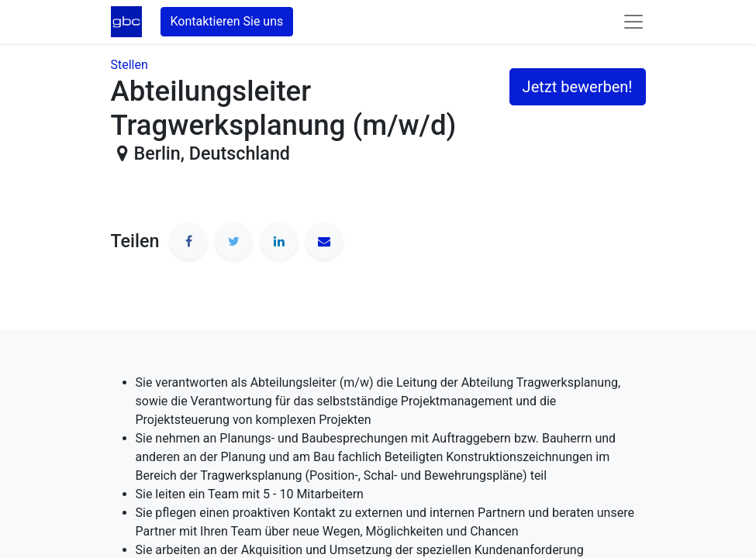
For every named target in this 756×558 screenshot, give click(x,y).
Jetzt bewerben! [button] (578, 87)
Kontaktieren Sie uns (227, 21)
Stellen (129, 65)
